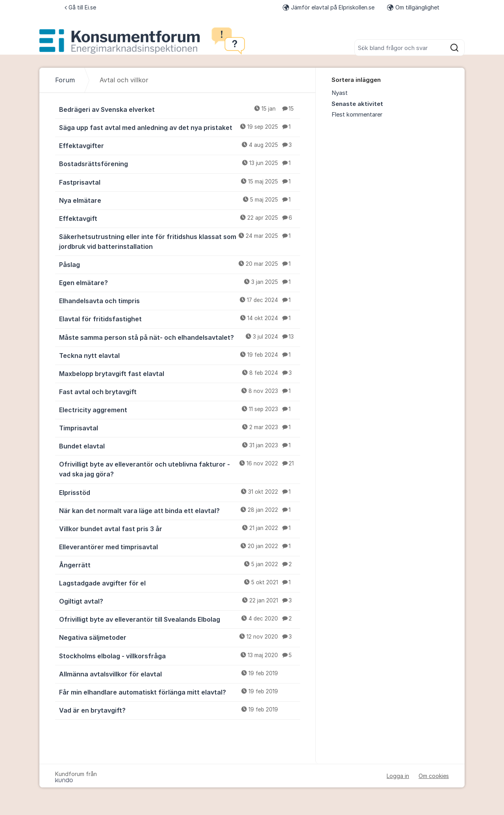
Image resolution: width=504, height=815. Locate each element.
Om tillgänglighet (413, 7)
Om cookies (434, 776)
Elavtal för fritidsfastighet (180, 319)
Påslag (180, 264)
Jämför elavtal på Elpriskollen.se (329, 7)
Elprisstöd (180, 492)
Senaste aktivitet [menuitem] (357, 104)
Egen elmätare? (180, 282)
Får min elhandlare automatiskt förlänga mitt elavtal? (180, 692)
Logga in (398, 776)
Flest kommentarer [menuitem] (357, 115)
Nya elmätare (180, 200)
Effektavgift (180, 218)
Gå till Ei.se (80, 7)
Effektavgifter (180, 145)
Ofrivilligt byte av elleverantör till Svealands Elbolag (180, 619)
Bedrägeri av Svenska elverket (180, 109)
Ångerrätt (180, 565)
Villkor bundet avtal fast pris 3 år (180, 528)
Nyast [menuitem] (340, 93)
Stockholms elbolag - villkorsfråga (180, 656)
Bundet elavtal (180, 446)
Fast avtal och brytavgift (180, 391)
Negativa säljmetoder (180, 637)
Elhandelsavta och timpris (180, 300)
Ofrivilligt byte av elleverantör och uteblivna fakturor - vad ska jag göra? (180, 469)
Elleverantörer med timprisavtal (180, 546)
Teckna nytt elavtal (180, 355)
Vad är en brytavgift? (180, 710)
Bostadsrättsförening (180, 163)
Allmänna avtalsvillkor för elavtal (180, 674)
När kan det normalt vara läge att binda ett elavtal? (180, 510)
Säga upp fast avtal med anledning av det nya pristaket (180, 127)
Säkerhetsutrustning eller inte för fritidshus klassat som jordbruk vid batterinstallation (180, 241)
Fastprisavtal (180, 182)
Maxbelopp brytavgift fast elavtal (180, 373)
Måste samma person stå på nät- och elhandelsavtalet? (180, 337)
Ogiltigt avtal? (180, 601)
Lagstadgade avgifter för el (180, 583)
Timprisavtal (180, 428)
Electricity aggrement (180, 409)
